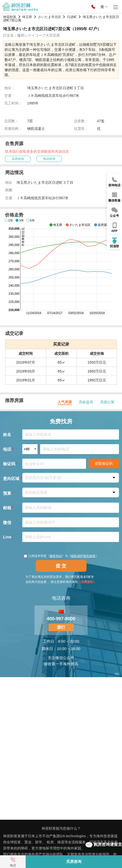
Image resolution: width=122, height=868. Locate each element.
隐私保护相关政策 (83, 556)
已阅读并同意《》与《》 (61, 556)
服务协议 (56, 556)
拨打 (61, 627)
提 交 (61, 566)
